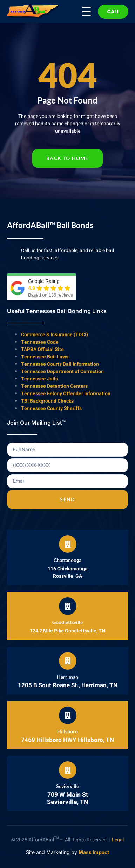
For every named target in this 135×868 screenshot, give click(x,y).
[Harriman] (68, 661)
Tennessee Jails (39, 379)
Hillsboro (67, 731)
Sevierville (67, 786)
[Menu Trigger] (82, 11)
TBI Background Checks (47, 401)
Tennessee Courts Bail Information (60, 364)
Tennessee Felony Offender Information (66, 394)
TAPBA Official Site (42, 349)
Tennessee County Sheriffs (51, 408)
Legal (118, 840)
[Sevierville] (68, 770)
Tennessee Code (40, 342)
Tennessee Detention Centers (54, 386)
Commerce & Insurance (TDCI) (55, 335)
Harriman (67, 677)
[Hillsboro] (68, 715)
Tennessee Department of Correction (62, 372)
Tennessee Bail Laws (45, 357)
